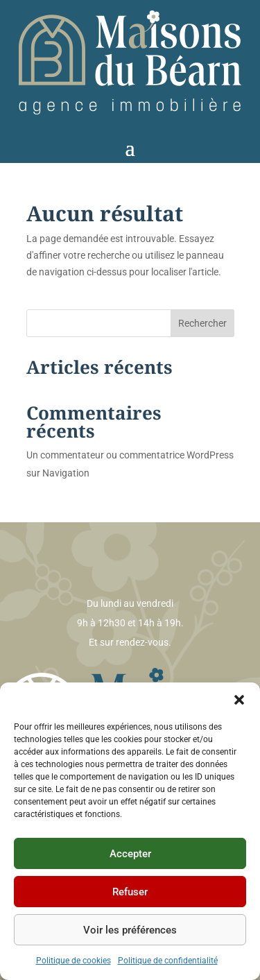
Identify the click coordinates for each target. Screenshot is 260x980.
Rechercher (202, 323)
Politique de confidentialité (168, 961)
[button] (239, 700)
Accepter (130, 854)
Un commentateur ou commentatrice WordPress (130, 455)
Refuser (130, 892)
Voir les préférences (130, 930)
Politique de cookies (73, 961)
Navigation (66, 473)
